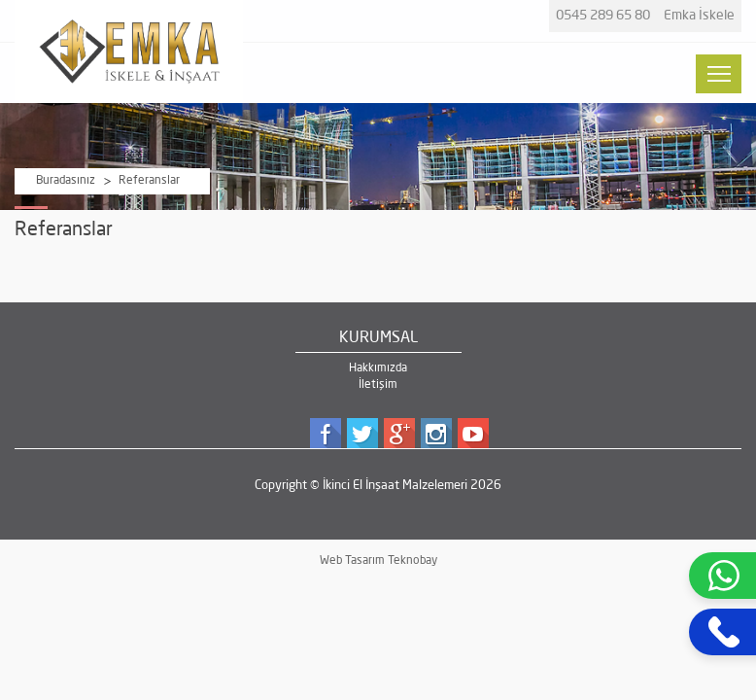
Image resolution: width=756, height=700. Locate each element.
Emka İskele (699, 16)
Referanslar (149, 181)
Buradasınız (66, 181)
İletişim (378, 385)
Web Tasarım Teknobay (378, 561)
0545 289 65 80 (603, 16)
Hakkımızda (378, 368)
